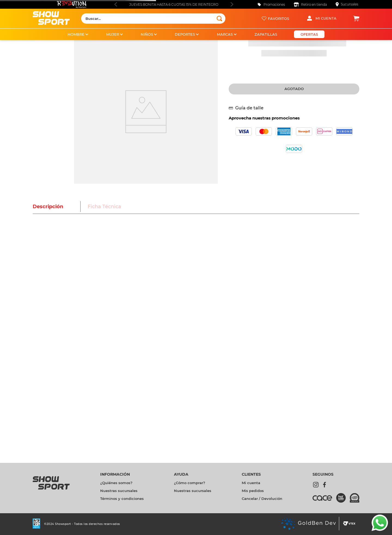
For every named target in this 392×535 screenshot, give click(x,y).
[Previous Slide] (116, 4)
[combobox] (153, 19)
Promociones (274, 4)
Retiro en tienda (314, 4)
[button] (248, 108)
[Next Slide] (232, 4)
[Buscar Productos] (219, 19)
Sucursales (350, 4)
